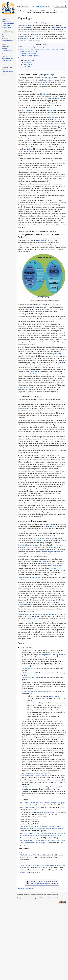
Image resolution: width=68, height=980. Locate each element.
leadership (49, 526)
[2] (59, 96)
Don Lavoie (23, 34)
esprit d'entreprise (31, 372)
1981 (41, 705)
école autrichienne (33, 149)
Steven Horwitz (41, 240)
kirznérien (39, 619)
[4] (48, 107)
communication (22, 402)
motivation (43, 84)
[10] (46, 240)
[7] (59, 144)
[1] (47, 31)
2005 (22, 826)
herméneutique (23, 39)
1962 (50, 311)
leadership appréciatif (30, 409)
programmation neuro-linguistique (52, 655)
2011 (22, 833)
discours (20, 550)
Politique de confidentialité (24, 898)
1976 (41, 703)
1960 (37, 668)
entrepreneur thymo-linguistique (30, 41)
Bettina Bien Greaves (50, 710)
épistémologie (45, 94)
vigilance (60, 619)
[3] (28, 103)
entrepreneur (35, 34)
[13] (42, 516)
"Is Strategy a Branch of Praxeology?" (35, 787)
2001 (56, 838)
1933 (25, 691)
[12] (40, 304)
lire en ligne (43, 719)
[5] (59, 128)
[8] (23, 155)
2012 (62, 778)
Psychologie (30, 889)
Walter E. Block (29, 841)
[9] (50, 181)
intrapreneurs (51, 535)
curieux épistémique (49, 614)
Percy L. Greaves (27, 110)
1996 (39, 710)
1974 (22, 803)
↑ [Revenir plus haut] (23, 650)
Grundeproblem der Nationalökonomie (40, 691)
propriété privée (41, 365)
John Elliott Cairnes (58, 99)
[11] (26, 242)
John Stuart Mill (45, 99)
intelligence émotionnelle (58, 27)
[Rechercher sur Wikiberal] (60, 6)
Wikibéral (46, 11)
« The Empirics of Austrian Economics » (36, 775)
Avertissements (50, 898)
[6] (54, 130)
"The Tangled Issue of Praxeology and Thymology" (40, 780)
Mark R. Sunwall (29, 826)
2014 (60, 789)
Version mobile (59, 898)
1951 (42, 314)
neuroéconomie (27, 30)
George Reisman (54, 696)
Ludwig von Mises (47, 23)
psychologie (21, 25)
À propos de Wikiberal (38, 898)
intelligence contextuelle (26, 387)
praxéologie (33, 25)
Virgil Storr (36, 833)
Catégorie (21, 889)
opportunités (42, 561)
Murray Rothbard (45, 309)
